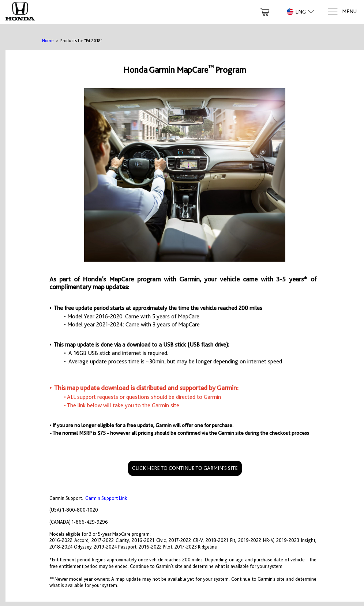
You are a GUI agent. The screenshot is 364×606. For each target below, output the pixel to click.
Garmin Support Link (106, 498)
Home (48, 41)
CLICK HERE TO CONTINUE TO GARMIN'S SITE (185, 468)
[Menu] (342, 12)
